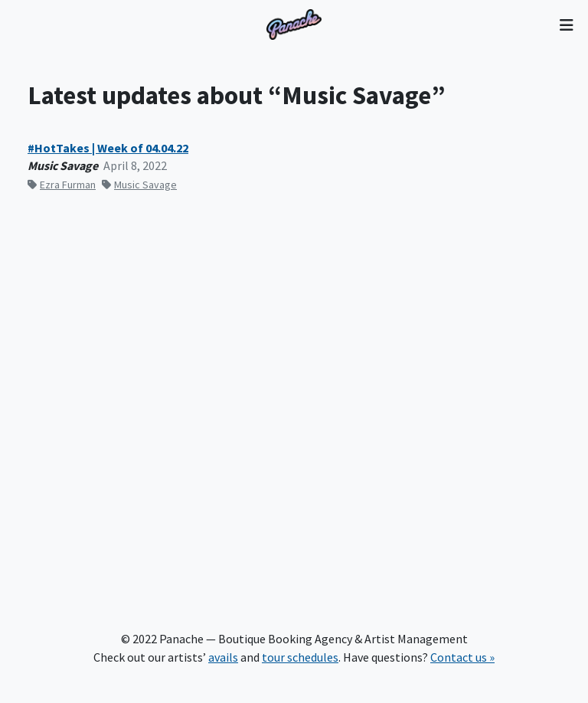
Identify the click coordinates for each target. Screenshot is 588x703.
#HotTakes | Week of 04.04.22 (108, 148)
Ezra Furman (62, 185)
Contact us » (462, 657)
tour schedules (300, 657)
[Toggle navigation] (566, 25)
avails (223, 657)
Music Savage (139, 185)
